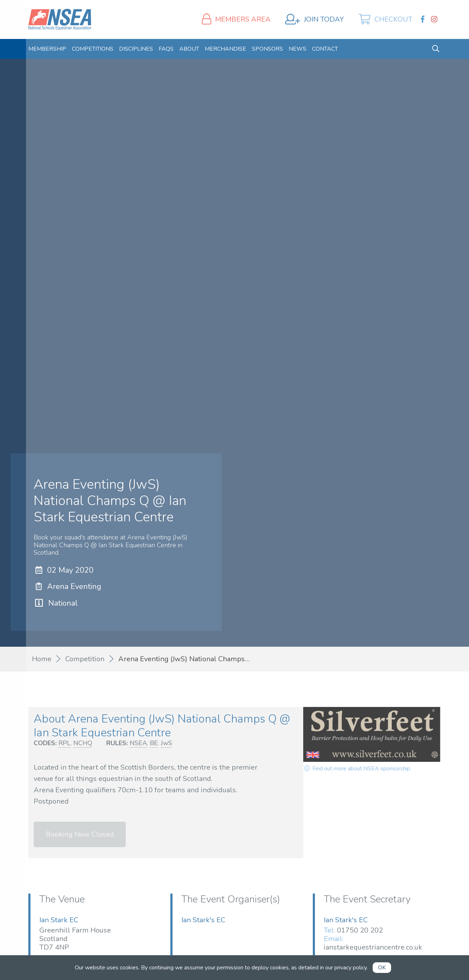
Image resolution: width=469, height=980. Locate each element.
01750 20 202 (360, 930)
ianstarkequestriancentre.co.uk (373, 947)
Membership (47, 49)
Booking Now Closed (80, 834)
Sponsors (267, 49)
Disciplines (136, 49)
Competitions (93, 49)
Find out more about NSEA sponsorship (357, 769)
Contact (325, 49)
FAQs (166, 49)
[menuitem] (47, 49)
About (189, 49)
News (298, 49)
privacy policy (351, 968)
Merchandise (225, 49)
